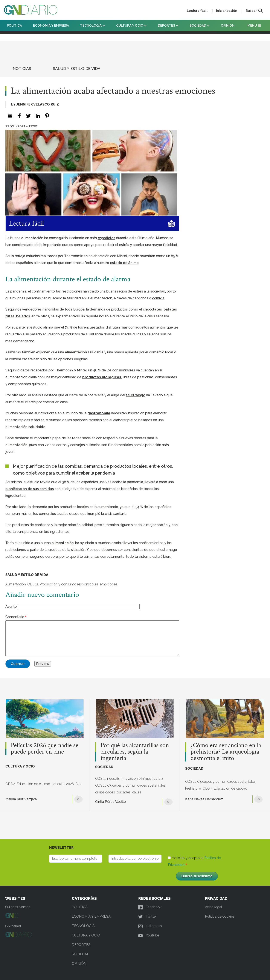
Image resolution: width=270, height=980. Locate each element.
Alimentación (16, 584)
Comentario (15, 617)
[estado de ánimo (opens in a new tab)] (124, 263)
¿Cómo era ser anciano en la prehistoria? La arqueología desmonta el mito (226, 752)
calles (137, 792)
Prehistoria (193, 788)
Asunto (11, 607)
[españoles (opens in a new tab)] (106, 238)
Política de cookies (220, 916)
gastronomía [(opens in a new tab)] (99, 413)
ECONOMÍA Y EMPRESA (51, 26)
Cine (79, 784)
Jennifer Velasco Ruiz (38, 104)
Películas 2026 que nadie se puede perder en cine (45, 749)
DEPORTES (168, 26)
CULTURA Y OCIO (131, 26)
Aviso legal (214, 907)
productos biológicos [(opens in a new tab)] (102, 377)
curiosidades (105, 792)
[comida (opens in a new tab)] (158, 298)
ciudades (124, 792)
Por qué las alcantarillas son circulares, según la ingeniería (135, 752)
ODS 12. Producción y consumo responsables (63, 584)
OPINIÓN (228, 26)
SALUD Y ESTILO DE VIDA (77, 69)
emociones (108, 584)
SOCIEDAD (200, 26)
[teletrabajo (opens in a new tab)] (136, 395)
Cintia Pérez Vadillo (111, 802)
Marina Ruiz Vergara (21, 799)
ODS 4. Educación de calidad (28, 784)
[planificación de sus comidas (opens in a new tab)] (30, 489)
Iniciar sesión (227, 11)
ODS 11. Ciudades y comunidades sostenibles (130, 785)
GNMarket (13, 926)
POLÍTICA (14, 26)
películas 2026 (63, 784)
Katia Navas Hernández (204, 799)
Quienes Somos (18, 907)
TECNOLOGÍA (93, 26)
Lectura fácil (197, 11)
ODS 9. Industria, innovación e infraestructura (129, 779)
